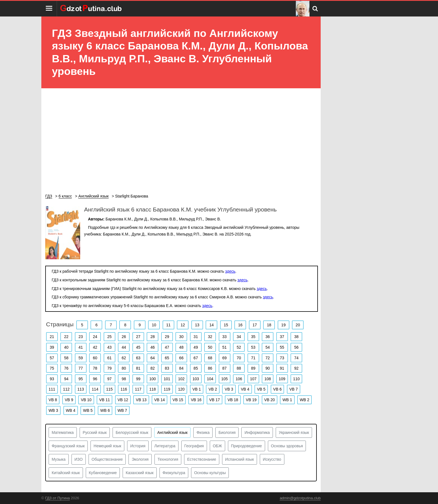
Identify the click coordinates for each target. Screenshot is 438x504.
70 (239, 358)
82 (153, 368)
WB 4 (71, 410)
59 (81, 358)
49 (196, 347)
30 (181, 337)
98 (124, 379)
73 (282, 358)
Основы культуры (210, 473)
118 (153, 389)
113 (81, 389)
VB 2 (213, 389)
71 (253, 358)
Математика (63, 432)
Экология (140, 459)
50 (210, 347)
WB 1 (287, 400)
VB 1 (197, 389)
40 (66, 347)
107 (253, 379)
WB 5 (88, 410)
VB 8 (53, 400)
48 (181, 347)
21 (52, 337)
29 (167, 337)
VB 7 (294, 389)
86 (210, 368)
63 (138, 358)
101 (167, 379)
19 (284, 325)
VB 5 (261, 389)
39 (52, 347)
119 (167, 389)
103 (196, 379)
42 (95, 347)
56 (296, 347)
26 (124, 337)
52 (239, 347)
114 (95, 389)
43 (109, 347)
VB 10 (86, 400)
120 (181, 389)
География (194, 446)
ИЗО (79, 459)
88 (239, 368)
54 (268, 347)
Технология (168, 459)
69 (225, 358)
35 (253, 337)
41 (81, 347)
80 (124, 368)
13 (197, 325)
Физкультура (174, 473)
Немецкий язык (107, 446)
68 (210, 358)
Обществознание (107, 459)
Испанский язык (240, 459)
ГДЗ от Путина (58, 498)
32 (210, 337)
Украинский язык (294, 432)
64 (153, 358)
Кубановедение (103, 473)
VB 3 (229, 389)
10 (154, 325)
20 (298, 325)
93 (52, 379)
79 (109, 368)
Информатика (257, 432)
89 (253, 368)
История (138, 446)
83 (167, 368)
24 (95, 337)
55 (282, 347)
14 (211, 325)
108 (267, 379)
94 (66, 379)
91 (282, 368)
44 (124, 347)
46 (153, 347)
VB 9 (69, 400)
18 (269, 325)
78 (95, 368)
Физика (203, 432)
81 (138, 368)
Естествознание (202, 459)
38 (296, 337)
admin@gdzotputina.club (300, 498)
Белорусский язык (132, 432)
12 (183, 325)
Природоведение (247, 446)
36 (268, 337)
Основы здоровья (287, 446)
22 (66, 337)
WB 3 (53, 410)
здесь (230, 271)
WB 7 (122, 410)
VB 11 (104, 400)
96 (95, 379)
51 (225, 347)
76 (66, 368)
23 (81, 337)
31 (196, 337)
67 (196, 358)
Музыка (59, 459)
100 (153, 379)
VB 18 (233, 400)
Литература (165, 446)
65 (167, 358)
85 (196, 368)
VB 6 (277, 389)
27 (138, 337)
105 (224, 379)
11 (168, 325)
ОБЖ (217, 446)
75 (52, 368)
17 (255, 325)
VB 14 (160, 400)
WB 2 (304, 400)
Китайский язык (66, 473)
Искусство (272, 459)
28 (153, 337)
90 (268, 368)
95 (81, 379)
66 (181, 358)
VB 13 (141, 400)
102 (181, 379)
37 (282, 337)
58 (66, 358)
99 (138, 379)
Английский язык (172, 432)
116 (124, 389)
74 (296, 358)
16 (240, 325)
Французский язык (68, 446)
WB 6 (105, 410)
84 (181, 368)
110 (296, 379)
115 (109, 389)
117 (138, 389)
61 (109, 358)
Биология (227, 432)
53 (253, 347)
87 (225, 368)
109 (282, 379)
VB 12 (123, 400)
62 (124, 358)
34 (239, 337)
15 (226, 325)
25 (109, 337)
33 (225, 337)
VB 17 (215, 400)
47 (167, 347)
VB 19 (251, 400)
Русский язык (95, 432)
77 (81, 368)
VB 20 (270, 400)
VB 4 (245, 389)
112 (66, 389)
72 (268, 358)
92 (296, 368)
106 (239, 379)
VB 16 (196, 400)
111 (52, 389)
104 (210, 379)
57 (52, 358)
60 (95, 358)
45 (138, 347)
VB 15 (178, 400)
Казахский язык (140, 473)
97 (109, 379)
